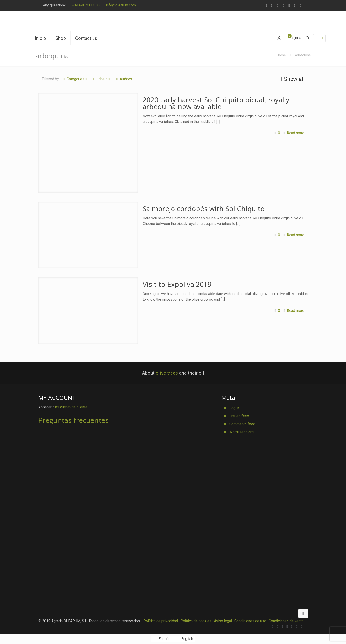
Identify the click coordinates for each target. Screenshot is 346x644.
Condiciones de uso (250, 621)
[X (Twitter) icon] (278, 6)
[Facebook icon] (272, 6)
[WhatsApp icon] (266, 6)
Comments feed (242, 424)
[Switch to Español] (162, 639)
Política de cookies (196, 621)
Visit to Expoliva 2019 (177, 284)
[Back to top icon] (303, 614)
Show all (291, 79)
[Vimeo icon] (284, 6)
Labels (102, 79)
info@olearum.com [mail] (121, 5)
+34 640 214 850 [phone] (86, 5)
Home (281, 55)
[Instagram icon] (301, 6)
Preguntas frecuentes (73, 420)
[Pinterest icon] (295, 6)
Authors (126, 79)
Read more (296, 133)
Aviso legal (223, 621)
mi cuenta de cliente (71, 407)
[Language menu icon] (319, 38)
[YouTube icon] (289, 6)
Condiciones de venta (286, 621)
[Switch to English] (184, 639)
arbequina (303, 55)
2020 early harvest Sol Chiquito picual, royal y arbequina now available (216, 103)
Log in (234, 408)
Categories (75, 79)
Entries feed (239, 416)
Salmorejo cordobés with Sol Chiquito (204, 209)
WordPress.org (241, 432)
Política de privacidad (161, 621)
